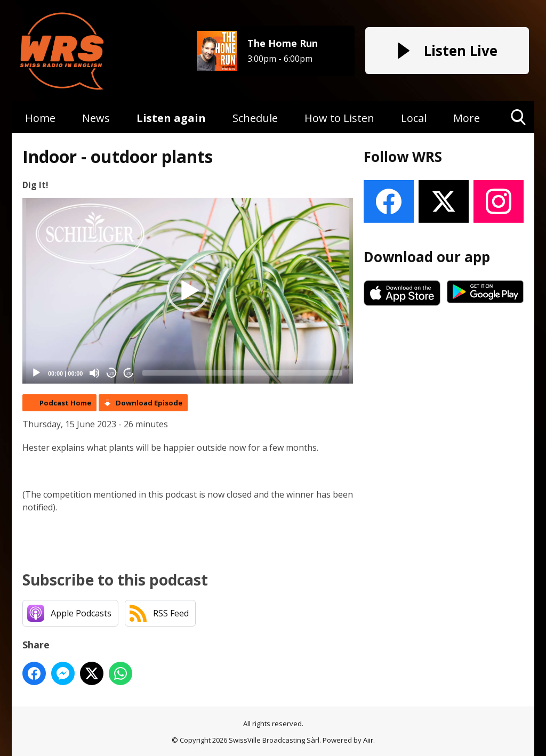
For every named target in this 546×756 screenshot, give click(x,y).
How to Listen (339, 118)
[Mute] (94, 373)
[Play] (36, 373)
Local (414, 118)
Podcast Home (65, 403)
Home (40, 118)
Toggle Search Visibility (519, 121)
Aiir (368, 740)
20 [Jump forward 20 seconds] (129, 373)
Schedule (255, 118)
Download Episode (149, 403)
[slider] (242, 373)
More (467, 118)
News (96, 118)
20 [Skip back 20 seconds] (112, 373)
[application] (188, 291)
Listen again (171, 118)
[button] (188, 291)
